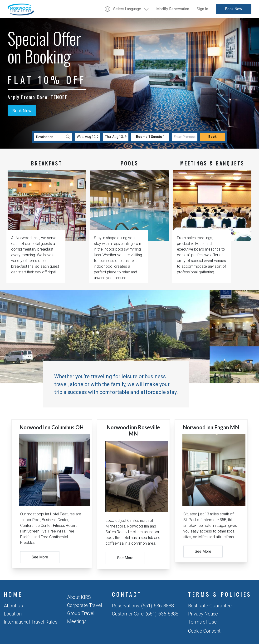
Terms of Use (202, 622)
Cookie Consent (204, 631)
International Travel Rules (31, 622)
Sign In (202, 9)
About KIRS (79, 597)
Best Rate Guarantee (210, 606)
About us (13, 606)
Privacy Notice (203, 614)
